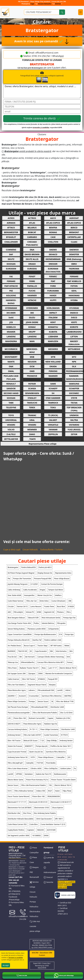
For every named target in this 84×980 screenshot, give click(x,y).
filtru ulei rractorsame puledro (45, 713)
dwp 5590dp (52, 741)
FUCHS (32, 291)
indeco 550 (41, 791)
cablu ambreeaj (14, 590)
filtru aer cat (31, 601)
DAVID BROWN (32, 254)
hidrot (68, 690)
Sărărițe (58, 4)
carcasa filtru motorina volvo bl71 (51, 662)
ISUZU (32, 317)
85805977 (29, 746)
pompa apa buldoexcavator (45, 634)
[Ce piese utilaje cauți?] (42, 12)
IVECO (74, 317)
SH (53, 393)
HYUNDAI (74, 308)
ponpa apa (69, 634)
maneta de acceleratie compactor (59, 674)
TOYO (11, 415)
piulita (36, 623)
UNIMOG (74, 415)
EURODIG (32, 269)
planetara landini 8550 (37, 629)
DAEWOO (74, 250)
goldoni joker (66, 768)
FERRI (32, 281)
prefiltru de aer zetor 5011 (61, 746)
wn (21, 657)
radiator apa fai (51, 724)
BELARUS (32, 228)
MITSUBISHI (74, 349)
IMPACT (53, 313)
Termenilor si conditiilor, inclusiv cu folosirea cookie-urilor (66, 885)
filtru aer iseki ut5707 (32, 735)
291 (69, 757)
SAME (53, 384)
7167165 (40, 763)
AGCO (53, 218)
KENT (53, 322)
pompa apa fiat (69, 618)
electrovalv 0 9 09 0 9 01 (38, 802)
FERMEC (53, 276)
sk (52, 701)
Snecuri (48, 877)
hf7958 (19, 774)
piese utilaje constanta (17, 701)
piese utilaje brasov (62, 579)
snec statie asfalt (14, 595)
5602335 (40, 830)
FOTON (74, 286)
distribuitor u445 (57, 707)
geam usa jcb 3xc (36, 752)
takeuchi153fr (33, 618)
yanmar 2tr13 (22, 606)
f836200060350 (54, 796)
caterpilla (30, 763)
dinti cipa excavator (44, 819)
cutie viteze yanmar (16, 601)
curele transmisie (51, 735)
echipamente (54, 629)
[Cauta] (62, 12)
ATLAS (32, 223)
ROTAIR (32, 384)
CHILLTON (53, 242)
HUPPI (53, 300)
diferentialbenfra (28, 662)
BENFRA (53, 228)
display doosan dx (45, 573)
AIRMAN (11, 223)
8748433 (41, 679)
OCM (32, 366)
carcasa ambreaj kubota (17, 729)
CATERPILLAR (74, 237)
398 (70, 601)
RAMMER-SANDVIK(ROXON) (75, 377)
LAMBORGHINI (74, 332)
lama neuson (36, 606)
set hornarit (30, 657)
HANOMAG (74, 295)
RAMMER (53, 376)
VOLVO (11, 429)
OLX (74, 366)
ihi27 (50, 791)
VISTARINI (74, 425)
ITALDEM (53, 317)
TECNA (74, 403)
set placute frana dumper (18, 707)
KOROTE (74, 327)
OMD (32, 371)
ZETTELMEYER (11, 439)
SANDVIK (11, 388)
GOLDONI (11, 295)
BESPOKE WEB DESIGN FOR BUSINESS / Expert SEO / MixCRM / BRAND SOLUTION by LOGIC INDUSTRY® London (42, 944)
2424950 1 (12, 696)
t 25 (42, 741)
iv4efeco (58, 595)
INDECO (74, 313)
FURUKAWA (53, 291)
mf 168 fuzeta (56, 646)
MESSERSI (53, 349)
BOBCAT (32, 232)
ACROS (11, 218)
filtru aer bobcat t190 (65, 701)
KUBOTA (53, 332)
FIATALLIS (32, 286)
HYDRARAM (11, 308)
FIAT (53, 281)
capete (50, 718)
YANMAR (53, 429)
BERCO (74, 228)
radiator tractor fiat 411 (29, 668)
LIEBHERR (53, 336)
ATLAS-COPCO (53, 223)
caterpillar (61, 757)
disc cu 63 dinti (66, 713)
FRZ (11, 291)
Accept (6, 965)
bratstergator (13, 567)
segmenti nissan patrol (37, 685)
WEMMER (32, 429)
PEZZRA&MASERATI (75, 371)
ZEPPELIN (53, 434)
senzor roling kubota (16, 629)
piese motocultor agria (17, 690)
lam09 (60, 690)
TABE (11, 403)
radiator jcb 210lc (63, 718)
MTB (53, 357)
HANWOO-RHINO (11, 302)
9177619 (64, 735)
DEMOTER (74, 254)
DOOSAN (11, 264)
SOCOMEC (74, 393)
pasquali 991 (53, 679)
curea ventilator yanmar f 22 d (53, 824)
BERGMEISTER (11, 232)
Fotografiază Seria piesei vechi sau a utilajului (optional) (51, 77)
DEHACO (53, 254)
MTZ (74, 357)
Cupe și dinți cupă (12, 549)
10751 (33, 757)
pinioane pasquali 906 (42, 579)
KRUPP (32, 332)
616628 (71, 606)
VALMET (53, 420)
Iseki (11, 317)
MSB (32, 357)
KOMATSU (53, 327)
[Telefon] (42, 107)
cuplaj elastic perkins (16, 830)
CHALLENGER (11, 242)
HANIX (53, 295)
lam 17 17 (53, 668)
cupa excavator (41, 651)
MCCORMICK (11, 349)
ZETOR (74, 434)
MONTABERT (11, 357)
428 (9, 612)
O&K (11, 366)
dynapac (32, 674)
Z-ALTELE (11, 434)
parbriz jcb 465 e (45, 567)
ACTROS (32, 218)
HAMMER (32, 295)
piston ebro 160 (20, 718)
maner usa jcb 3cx (45, 595)
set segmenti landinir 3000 (18, 836)
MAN (32, 341)
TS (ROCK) (53, 415)
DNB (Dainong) (74, 259)
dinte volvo (44, 601)
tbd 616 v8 (22, 651)
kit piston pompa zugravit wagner (21, 573)
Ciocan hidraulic (30, 549)
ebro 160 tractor (29, 679)
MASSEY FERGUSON (74, 343)
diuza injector (58, 808)
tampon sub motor (56, 590)
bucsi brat (61, 606)
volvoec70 (30, 612)
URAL (32, 420)
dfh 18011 (59, 819)
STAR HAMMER (53, 398)
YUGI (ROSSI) (74, 429)
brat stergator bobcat (16, 618)
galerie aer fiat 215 (44, 774)
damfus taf (37, 640)
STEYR (74, 398)
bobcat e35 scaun (31, 741)
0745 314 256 (23, 915)
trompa (32, 701)
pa (75, 768)
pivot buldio (51, 763)
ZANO (32, 434)
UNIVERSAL (11, 420)
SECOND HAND (11, 393)
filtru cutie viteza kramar (18, 768)
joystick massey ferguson (18, 584)
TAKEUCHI (32, 403)
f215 (10, 791)
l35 (9, 718)
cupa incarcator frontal (17, 752)
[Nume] (42, 102)
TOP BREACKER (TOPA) (74, 409)
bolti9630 (11, 651)
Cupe (33, 4)
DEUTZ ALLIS (32, 259)
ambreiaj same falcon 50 (18, 757)
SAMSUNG (74, 384)
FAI (11, 276)
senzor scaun (43, 701)
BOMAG (53, 232)
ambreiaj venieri (14, 735)
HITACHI (32, 300)
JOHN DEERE (32, 322)
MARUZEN (53, 341)
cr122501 (34, 584)
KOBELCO (11, 327)
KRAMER (11, 332)
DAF (11, 254)
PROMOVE (32, 376)
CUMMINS (11, 250)
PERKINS (53, 371)
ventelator (29, 774)
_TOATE (32, 439)
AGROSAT (74, 218)
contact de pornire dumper (52, 584)
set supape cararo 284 (17, 674)
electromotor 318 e (42, 808)
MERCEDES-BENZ (32, 351)
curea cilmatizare (58, 601)
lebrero (32, 690)
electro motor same (15, 780)
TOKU (53, 407)
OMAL (11, 371)
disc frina (27, 813)
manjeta (52, 685)
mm (71, 651)
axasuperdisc (29, 595)
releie (67, 646)
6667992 (68, 696)
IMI (32, 313)
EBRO (74, 264)
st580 (39, 612)
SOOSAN (11, 398)
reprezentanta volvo (63, 573)
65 (31, 651)
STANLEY (32, 398)
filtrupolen (61, 623)
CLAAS (74, 242)
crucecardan (34, 696)
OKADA (53, 366)
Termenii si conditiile (16, 958)
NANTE (11, 362)
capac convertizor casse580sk (20, 634)
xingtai (42, 590)
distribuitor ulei (14, 813)
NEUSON (32, 362)
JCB (11, 322)
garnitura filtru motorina (51, 696)
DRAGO (32, 264)
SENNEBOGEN (32, 393)
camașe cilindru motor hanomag (51, 657)
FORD (53, 286)
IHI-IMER (11, 313)
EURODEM (11, 269)
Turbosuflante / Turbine (51, 549)
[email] (42, 111)
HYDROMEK (32, 308)
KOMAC (32, 327)
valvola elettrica (48, 623)
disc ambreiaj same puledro (45, 813)
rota (44, 668)
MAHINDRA (11, 341)
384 (51, 651)
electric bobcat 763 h (68, 668)
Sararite (48, 882)
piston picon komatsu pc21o (37, 780)
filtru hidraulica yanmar (24, 791)
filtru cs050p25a (51, 768)
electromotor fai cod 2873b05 (20, 808)
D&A (32, 250)
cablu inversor (14, 679)
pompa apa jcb (42, 746)
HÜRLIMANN (53, 308)
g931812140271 (14, 724)
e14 (60, 634)
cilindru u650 (36, 768)
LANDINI (11, 336)
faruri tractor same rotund (19, 796)
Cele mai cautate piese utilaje (35, 926)
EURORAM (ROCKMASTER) (53, 270)
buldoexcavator (60, 774)
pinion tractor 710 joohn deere (63, 780)
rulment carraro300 (37, 718)
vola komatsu (61, 651)
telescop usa (13, 662)
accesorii (22, 696)
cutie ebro (34, 824)
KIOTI (74, 322)
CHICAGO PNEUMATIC (32, 243)
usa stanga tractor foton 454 (19, 623)
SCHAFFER (74, 388)
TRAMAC (32, 415)
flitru (69, 612)
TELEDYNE (11, 407)
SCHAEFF (53, 388)
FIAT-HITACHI (11, 286)
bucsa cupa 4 (29, 646)
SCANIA (32, 388)
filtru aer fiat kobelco (16, 685)
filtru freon (12, 668)
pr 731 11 (34, 729)
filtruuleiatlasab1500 (46, 690)
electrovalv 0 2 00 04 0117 (61, 802)
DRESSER (53, 264)
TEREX (32, 407)
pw (9, 579)
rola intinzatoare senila (51, 618)
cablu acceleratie (30, 590)
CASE (53, 237)
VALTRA (74, 420)
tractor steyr (42, 646)
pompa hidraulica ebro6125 (19, 640)
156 (50, 785)
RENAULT (11, 384)
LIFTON (74, 336)
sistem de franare (15, 746)
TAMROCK (53, 403)
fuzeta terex (49, 606)
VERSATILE (53, 425)
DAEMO (53, 250)
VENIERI (11, 425)
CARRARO (32, 237)
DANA (46, 836)
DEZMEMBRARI (53, 259)
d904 (40, 674)
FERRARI (74, 276)
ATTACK (11, 228)
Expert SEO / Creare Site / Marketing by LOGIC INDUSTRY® (42, 966)
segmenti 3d (49, 612)
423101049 (51, 830)
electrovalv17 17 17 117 (17, 802)
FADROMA (74, 269)
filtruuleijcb (18, 612)
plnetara (60, 612)
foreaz (70, 662)
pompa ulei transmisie (22, 579)
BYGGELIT (11, 237)
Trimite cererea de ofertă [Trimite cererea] (42, 119)
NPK (74, 362)
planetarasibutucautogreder (19, 713)
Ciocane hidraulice (45, 4)
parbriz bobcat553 (28, 567)
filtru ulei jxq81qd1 (15, 763)
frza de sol (12, 657)
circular (11, 606)
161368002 (36, 836)
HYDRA (74, 300)
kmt (68, 657)
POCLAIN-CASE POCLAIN (11, 377)
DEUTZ (11, 259)
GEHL (74, 291)
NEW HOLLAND (53, 362)
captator (31, 830)
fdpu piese (67, 791)
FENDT (32, 276)
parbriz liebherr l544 (53, 640)
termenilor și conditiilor (41, 128)
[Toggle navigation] (81, 12)
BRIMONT (74, 232)
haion (57, 791)
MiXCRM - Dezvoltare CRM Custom (42, 954)
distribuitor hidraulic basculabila (21, 819)
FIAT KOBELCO (74, 281)
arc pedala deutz (14, 646)
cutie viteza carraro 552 (17, 824)
